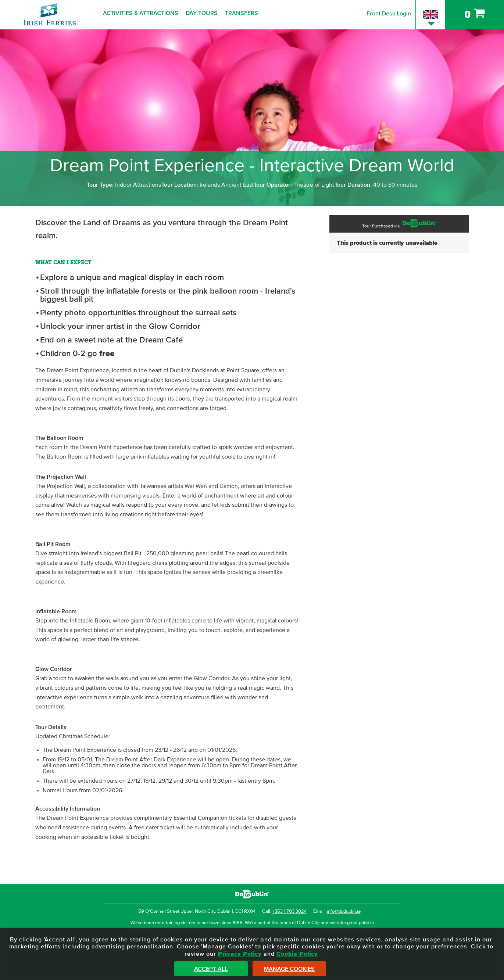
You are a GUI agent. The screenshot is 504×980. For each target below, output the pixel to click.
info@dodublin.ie (344, 911)
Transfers (242, 13)
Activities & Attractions (141, 13)
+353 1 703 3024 (289, 911)
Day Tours (202, 13)
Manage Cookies (289, 969)
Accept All (211, 969)
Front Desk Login (389, 14)
